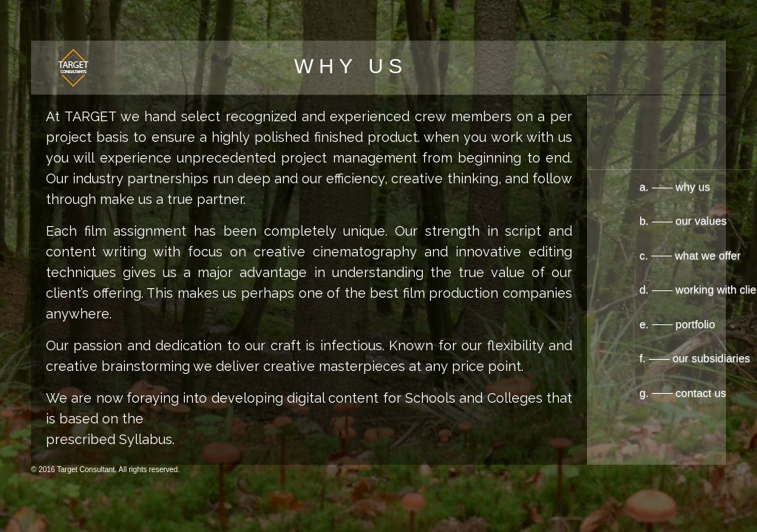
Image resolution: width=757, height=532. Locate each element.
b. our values (634, 221)
